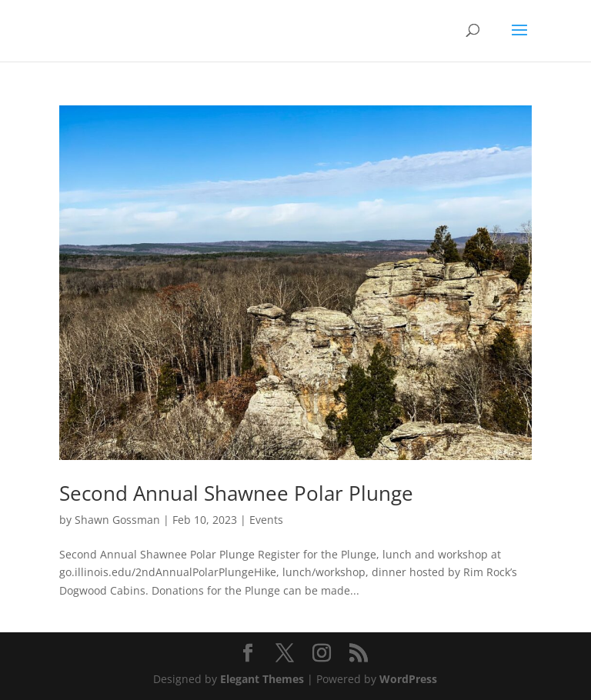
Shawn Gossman (117, 520)
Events (266, 520)
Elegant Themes (262, 679)
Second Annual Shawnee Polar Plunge (236, 493)
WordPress (408, 679)
